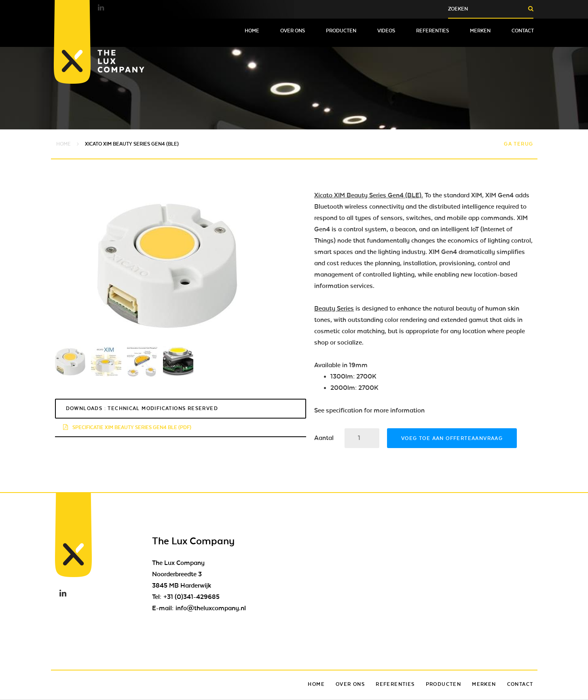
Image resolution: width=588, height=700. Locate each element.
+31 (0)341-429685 (191, 597)
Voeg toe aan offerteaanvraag (452, 438)
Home (252, 31)
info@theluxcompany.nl (211, 608)
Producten (341, 31)
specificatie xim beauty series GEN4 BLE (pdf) (127, 427)
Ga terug (518, 144)
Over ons (293, 31)
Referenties (433, 31)
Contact (523, 31)
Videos (386, 31)
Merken (480, 31)
